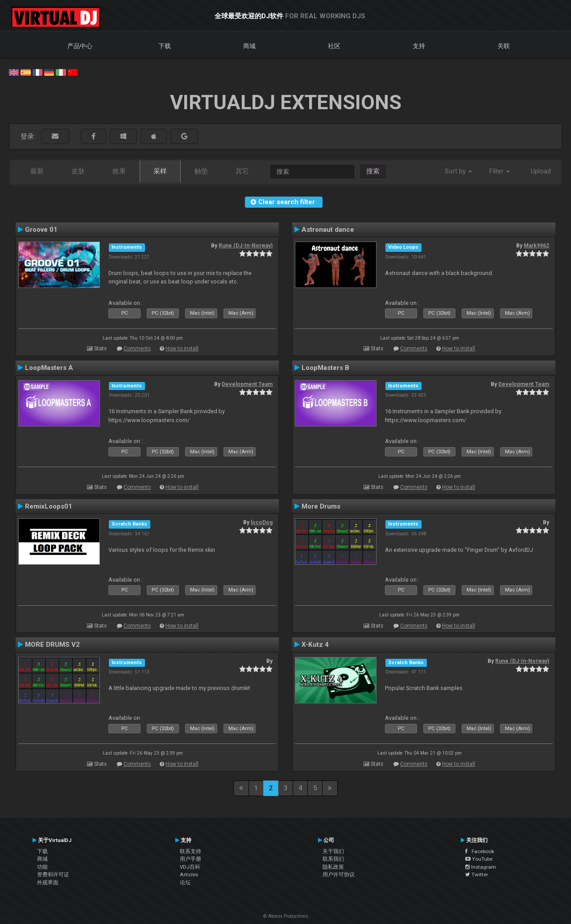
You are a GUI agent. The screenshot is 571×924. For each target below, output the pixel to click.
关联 (504, 46)
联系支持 (190, 851)
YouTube (479, 859)
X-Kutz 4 (315, 645)
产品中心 (80, 46)
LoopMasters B (325, 368)
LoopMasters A (49, 368)
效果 (119, 171)
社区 (334, 46)
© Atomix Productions (286, 916)
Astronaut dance (328, 230)
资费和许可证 (53, 875)
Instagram (481, 867)
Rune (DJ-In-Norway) (246, 246)
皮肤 (78, 171)
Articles (189, 875)
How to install (182, 349)
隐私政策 (333, 867)
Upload (541, 171)
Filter (500, 171)
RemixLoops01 (49, 506)
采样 (160, 171)
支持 (419, 46)
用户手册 (190, 859)
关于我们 (333, 851)
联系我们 (333, 859)
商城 (249, 46)
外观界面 (48, 883)
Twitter (477, 875)
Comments (137, 349)
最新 (37, 171)
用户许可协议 (339, 875)
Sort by (458, 171)
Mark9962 (536, 246)
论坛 (185, 883)
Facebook (480, 851)
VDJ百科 (190, 867)
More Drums (321, 506)
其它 (242, 171)
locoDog (262, 522)
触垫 (201, 171)
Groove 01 (41, 230)
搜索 (373, 171)
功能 (42, 867)
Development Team (247, 384)
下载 (165, 46)
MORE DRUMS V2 (52, 645)
